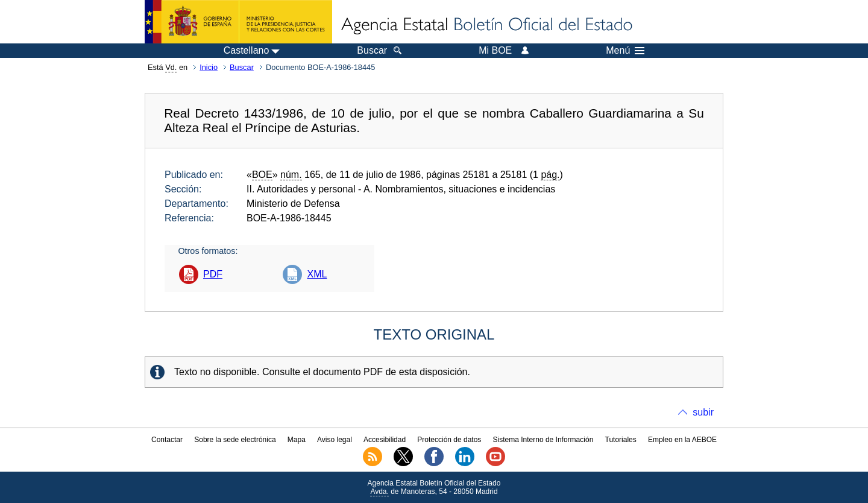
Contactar (167, 440)
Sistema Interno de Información (543, 440)
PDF (213, 274)
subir (703, 412)
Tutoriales (621, 440)
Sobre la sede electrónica (235, 440)
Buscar (242, 67)
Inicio (209, 67)
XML (317, 274)
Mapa (297, 440)
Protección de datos (449, 440)
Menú (625, 51)
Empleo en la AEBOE (682, 440)
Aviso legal (335, 440)
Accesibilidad (385, 440)
